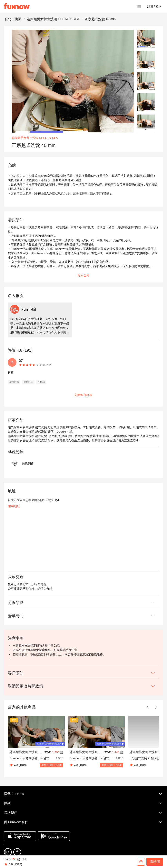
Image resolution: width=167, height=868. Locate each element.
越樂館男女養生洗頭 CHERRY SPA (53, 19)
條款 (83, 803)
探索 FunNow (83, 794)
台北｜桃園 (13, 19)
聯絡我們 (83, 813)
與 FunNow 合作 (83, 822)
